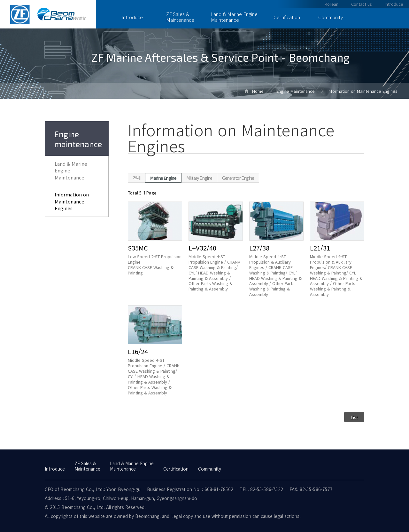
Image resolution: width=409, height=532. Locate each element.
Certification (287, 17)
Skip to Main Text (0, 0)
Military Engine (199, 178)
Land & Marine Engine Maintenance (234, 17)
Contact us (362, 4)
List (354, 417)
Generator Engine (238, 178)
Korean (332, 4)
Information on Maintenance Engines (72, 201)
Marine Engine (163, 178)
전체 (137, 178)
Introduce (132, 17)
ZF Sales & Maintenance (180, 17)
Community (331, 17)
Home (258, 91)
